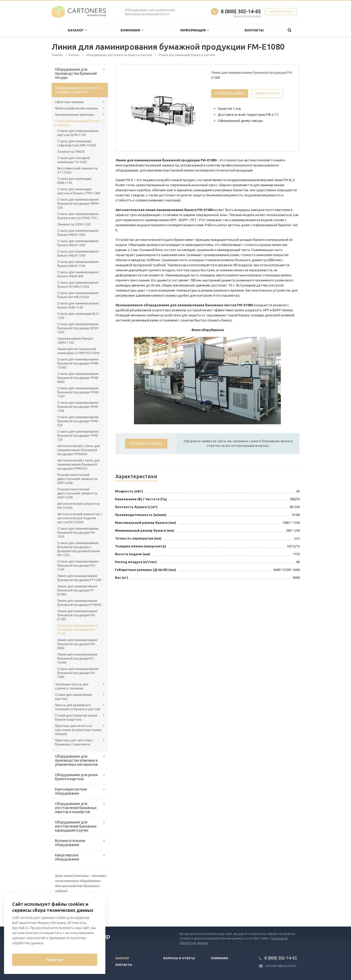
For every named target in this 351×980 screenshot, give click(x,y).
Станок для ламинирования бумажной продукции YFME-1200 (78, 407)
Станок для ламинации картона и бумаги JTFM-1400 (79, 191)
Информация (194, 30)
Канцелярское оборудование (67, 857)
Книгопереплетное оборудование (71, 791)
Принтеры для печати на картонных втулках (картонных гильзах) (78, 730)
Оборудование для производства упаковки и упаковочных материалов (76, 760)
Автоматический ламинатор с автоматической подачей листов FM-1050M (80, 518)
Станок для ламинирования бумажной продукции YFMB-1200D (78, 363)
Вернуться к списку (68, 910)
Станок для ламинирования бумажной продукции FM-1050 (78, 533)
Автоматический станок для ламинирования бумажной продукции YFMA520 (79, 464)
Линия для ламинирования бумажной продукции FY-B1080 (77, 590)
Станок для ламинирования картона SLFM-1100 (78, 133)
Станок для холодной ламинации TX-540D (74, 160)
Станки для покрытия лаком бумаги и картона (76, 717)
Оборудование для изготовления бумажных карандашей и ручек (76, 826)
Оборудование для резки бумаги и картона (76, 777)
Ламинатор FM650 (71, 152)
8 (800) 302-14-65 (241, 11)
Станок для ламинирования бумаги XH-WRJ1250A (78, 285)
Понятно (55, 960)
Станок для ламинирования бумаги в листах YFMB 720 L (78, 216)
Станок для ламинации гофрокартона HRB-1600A (77, 143)
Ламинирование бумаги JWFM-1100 (75, 341)
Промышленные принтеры (75, 115)
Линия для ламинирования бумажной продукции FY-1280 (79, 578)
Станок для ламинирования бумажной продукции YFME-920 (78, 421)
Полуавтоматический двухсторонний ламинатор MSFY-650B (77, 479)
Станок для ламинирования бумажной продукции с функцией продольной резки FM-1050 (79, 549)
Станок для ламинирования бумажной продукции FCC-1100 (78, 565)
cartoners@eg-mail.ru (281, 966)
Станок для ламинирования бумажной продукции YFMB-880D (78, 378)
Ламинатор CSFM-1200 (74, 224)
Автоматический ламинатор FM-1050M (79, 506)
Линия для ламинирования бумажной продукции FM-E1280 (77, 615)
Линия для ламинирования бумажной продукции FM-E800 (77, 644)
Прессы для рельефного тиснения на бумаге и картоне (78, 707)
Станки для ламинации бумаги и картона (78, 123)
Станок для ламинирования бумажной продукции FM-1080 (78, 673)
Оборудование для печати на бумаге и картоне (77, 90)
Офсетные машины (69, 102)
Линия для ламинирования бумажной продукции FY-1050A (77, 658)
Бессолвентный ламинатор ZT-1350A (77, 170)
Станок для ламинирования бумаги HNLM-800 (78, 274)
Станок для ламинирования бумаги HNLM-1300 (78, 253)
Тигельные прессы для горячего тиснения (72, 686)
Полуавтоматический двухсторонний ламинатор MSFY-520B (77, 493)
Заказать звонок (281, 12)
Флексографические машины (76, 108)
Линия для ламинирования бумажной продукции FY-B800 (79, 603)
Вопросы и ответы (179, 958)
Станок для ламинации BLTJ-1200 (79, 316)
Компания (132, 30)
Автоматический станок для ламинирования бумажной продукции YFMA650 (79, 450)
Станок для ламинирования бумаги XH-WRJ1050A (78, 295)
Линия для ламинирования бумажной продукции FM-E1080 (77, 630)
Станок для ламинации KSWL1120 (74, 181)
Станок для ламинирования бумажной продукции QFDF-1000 (78, 328)
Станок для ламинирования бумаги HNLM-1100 (78, 264)
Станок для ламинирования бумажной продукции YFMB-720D (78, 392)
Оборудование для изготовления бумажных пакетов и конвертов (76, 808)
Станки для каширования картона (74, 697)
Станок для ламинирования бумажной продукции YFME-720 (78, 436)
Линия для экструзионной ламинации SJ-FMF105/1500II (78, 351)
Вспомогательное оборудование (70, 843)
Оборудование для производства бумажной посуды (76, 73)
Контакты (254, 30)
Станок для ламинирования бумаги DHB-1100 (78, 305)
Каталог (77, 30)
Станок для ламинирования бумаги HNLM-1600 (78, 243)
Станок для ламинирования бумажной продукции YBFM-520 (78, 204)
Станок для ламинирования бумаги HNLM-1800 (78, 233)
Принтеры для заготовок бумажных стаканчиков (74, 742)
